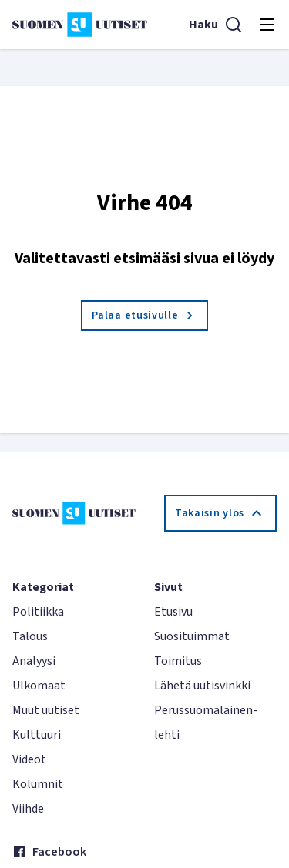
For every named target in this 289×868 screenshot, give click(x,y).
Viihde (28, 809)
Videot (29, 759)
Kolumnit (38, 784)
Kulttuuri (37, 735)
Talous (30, 636)
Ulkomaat (39, 686)
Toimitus (178, 661)
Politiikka (38, 612)
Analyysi (34, 661)
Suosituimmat (192, 636)
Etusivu (173, 612)
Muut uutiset (46, 710)
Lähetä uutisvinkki (202, 686)
